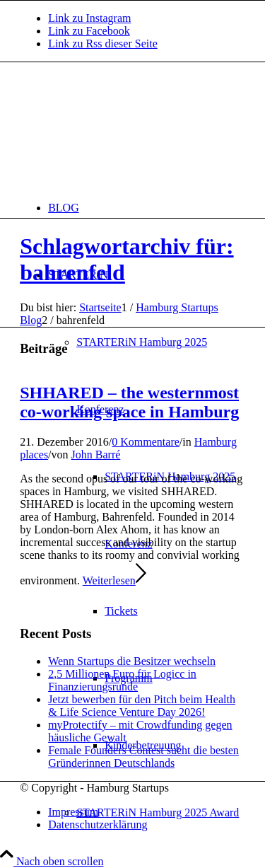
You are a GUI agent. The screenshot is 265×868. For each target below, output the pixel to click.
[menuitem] (147, 208)
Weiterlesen (114, 580)
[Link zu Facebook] (89, 31)
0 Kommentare (146, 442)
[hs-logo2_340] (126, 129)
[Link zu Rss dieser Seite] (103, 44)
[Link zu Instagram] (89, 18)
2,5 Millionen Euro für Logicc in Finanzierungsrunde (122, 680)
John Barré (96, 455)
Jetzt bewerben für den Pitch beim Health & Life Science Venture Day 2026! (142, 706)
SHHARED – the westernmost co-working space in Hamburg (129, 402)
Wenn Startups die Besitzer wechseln (132, 661)
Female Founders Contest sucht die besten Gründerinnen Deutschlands (143, 757)
